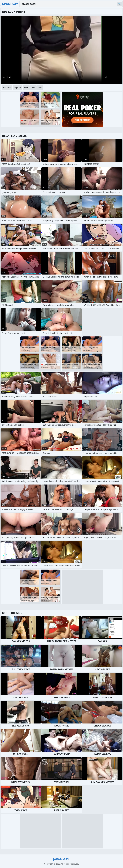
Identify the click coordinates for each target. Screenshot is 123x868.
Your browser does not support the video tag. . (61, 50)
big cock (7, 88)
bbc (40, 88)
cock (26, 88)
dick (33, 88)
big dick (17, 88)
